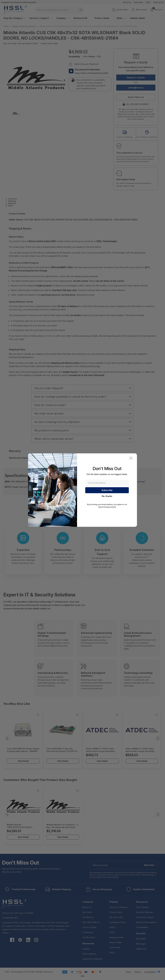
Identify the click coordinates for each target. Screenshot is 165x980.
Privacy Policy (111, 507)
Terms (100, 507)
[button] (131, 458)
